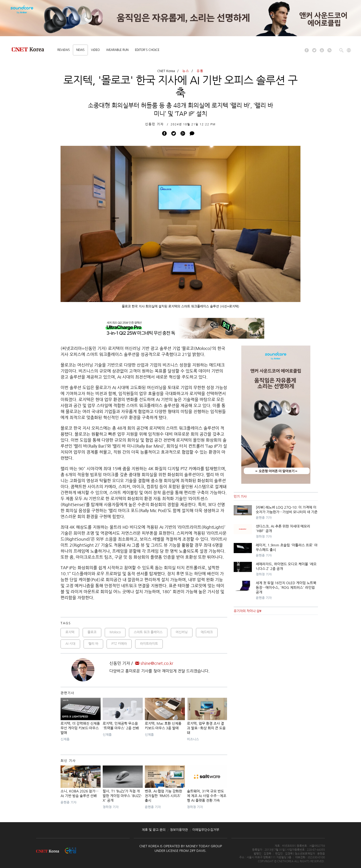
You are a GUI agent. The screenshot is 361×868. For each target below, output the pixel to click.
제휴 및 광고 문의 (154, 830)
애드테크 (207, 632)
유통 (200, 71)
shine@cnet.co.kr (154, 663)
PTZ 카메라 (119, 644)
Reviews (64, 50)
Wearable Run (117, 50)
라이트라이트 (149, 644)
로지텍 (70, 632)
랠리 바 (93, 644)
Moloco (115, 632)
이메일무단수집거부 (206, 830)
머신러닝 (182, 632)
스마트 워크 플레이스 (148, 632)
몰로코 (92, 632)
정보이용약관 (179, 830)
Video (95, 50)
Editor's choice (147, 50)
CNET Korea (166, 71)
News (80, 50)
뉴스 (186, 71)
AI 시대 (70, 644)
